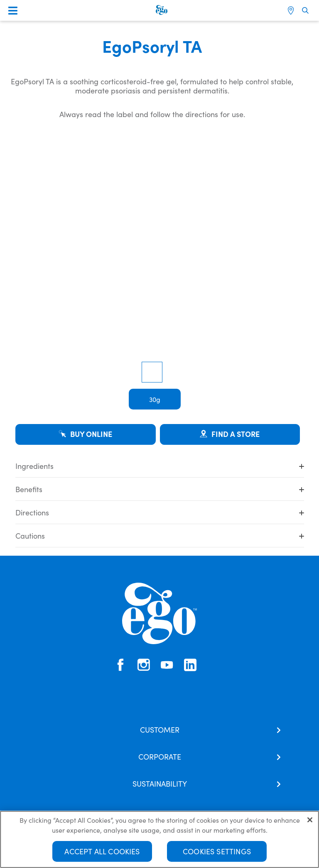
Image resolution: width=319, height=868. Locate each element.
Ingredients (160, 466)
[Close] (310, 820)
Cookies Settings (217, 851)
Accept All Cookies (102, 851)
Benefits (160, 489)
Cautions (160, 536)
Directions (160, 512)
